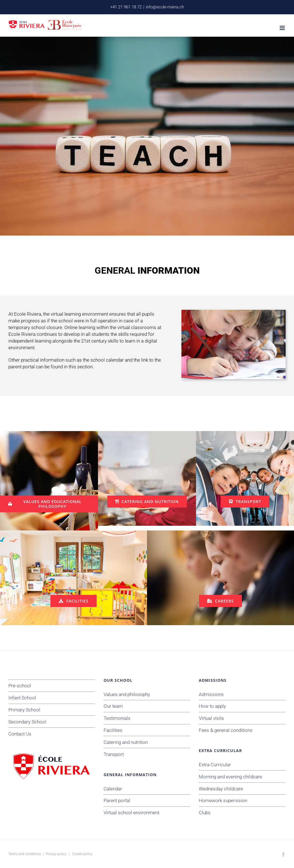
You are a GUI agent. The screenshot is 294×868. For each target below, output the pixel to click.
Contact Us (20, 734)
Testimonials (117, 718)
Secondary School (27, 722)
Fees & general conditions (226, 730)
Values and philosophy (127, 694)
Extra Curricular (215, 765)
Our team (113, 706)
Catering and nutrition (126, 742)
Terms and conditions (25, 854)
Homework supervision (223, 800)
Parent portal (117, 800)
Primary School (24, 710)
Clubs (205, 813)
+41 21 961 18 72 (126, 7)
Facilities (113, 730)
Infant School (22, 698)
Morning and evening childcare (230, 777)
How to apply (212, 706)
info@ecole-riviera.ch (165, 7)
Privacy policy (56, 854)
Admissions (211, 694)
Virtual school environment (131, 813)
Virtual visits (211, 718)
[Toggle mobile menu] (283, 28)
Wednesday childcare (221, 789)
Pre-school (20, 686)
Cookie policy (82, 854)
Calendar (113, 789)
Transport (114, 754)
